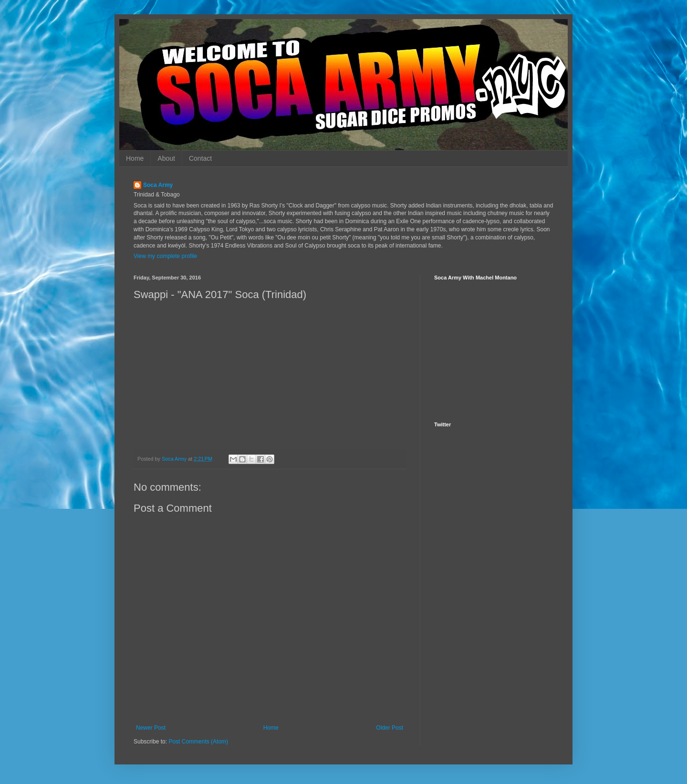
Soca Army (158, 185)
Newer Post (151, 728)
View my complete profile (165, 256)
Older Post (390, 728)
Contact (200, 158)
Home (135, 158)
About (166, 158)
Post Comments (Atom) (198, 742)
